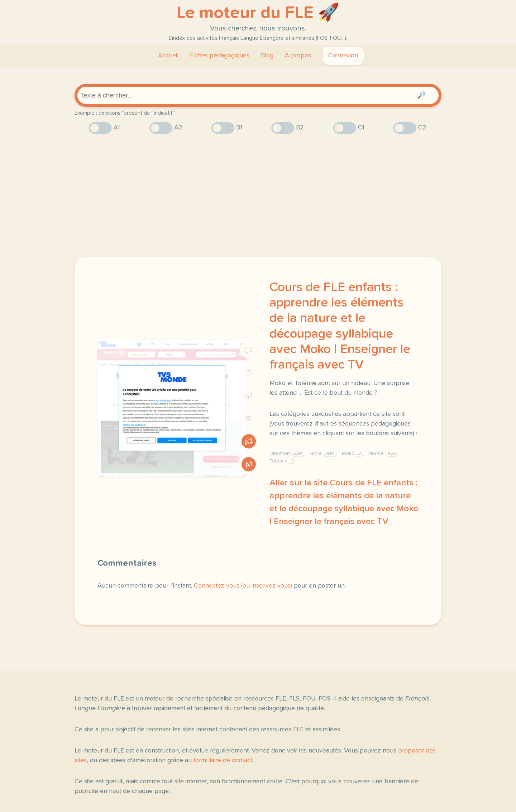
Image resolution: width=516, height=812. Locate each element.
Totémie (282, 461)
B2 (249, 396)
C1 (249, 373)
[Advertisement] (258, 195)
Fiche (323, 454)
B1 (249, 419)
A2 (249, 442)
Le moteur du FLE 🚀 (258, 13)
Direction (287, 454)
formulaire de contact (223, 760)
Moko (352, 454)
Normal (383, 454)
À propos (298, 56)
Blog (267, 56)
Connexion (343, 56)
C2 (249, 350)
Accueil (168, 56)
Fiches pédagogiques (220, 56)
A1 (249, 465)
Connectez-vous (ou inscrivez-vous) (243, 586)
